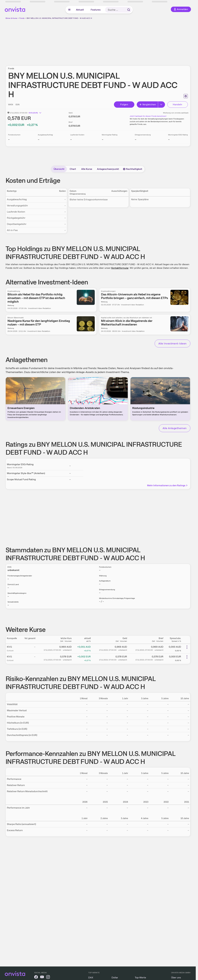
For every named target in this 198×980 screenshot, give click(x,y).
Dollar (115, 978)
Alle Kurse (87, 169)
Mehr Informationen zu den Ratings (167, 485)
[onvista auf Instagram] (48, 978)
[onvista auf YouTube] (42, 978)
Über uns (176, 978)
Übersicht (59, 169)
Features (96, 10)
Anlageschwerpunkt (108, 169)
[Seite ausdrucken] (186, 96)
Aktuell (80, 10)
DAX (91, 978)
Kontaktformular (120, 268)
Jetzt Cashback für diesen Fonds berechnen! (148, 116)
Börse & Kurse (11, 18)
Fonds (22, 18)
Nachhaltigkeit (133, 169)
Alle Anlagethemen (175, 428)
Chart (73, 169)
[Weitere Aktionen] (187, 647)
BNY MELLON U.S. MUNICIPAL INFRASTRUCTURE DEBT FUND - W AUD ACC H (59, 18)
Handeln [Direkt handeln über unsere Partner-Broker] (178, 104)
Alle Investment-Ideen (172, 343)
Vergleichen (148, 104)
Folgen (124, 104)
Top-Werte (140, 978)
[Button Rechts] (162, 105)
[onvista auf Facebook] (36, 978)
